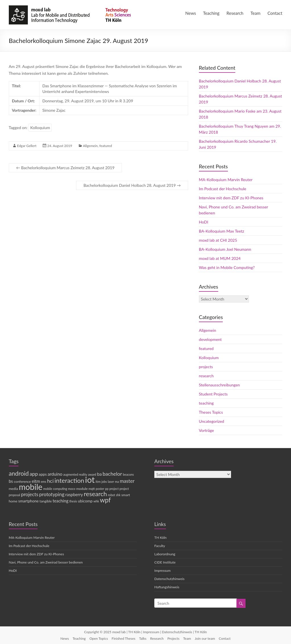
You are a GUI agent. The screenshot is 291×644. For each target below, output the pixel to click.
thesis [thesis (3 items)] (73, 501)
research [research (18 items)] (95, 494)
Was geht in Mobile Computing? (227, 267)
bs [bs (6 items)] (11, 481)
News (191, 13)
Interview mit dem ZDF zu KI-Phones (231, 198)
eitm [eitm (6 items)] (36, 481)
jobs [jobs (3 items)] (104, 482)
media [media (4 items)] (13, 489)
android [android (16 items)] (19, 473)
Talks (143, 638)
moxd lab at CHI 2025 (218, 240)
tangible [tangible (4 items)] (46, 501)
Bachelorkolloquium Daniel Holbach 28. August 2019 (132, 185)
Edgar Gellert (27, 146)
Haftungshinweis (167, 587)
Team (256, 13)
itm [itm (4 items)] (98, 482)
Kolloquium (40, 128)
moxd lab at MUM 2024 (220, 258)
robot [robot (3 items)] (111, 495)
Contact (275, 13)
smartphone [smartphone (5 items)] (28, 501)
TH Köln (160, 538)
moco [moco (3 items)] (72, 489)
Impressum (162, 571)
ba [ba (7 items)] (99, 474)
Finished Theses (124, 638)
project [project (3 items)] (114, 489)
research (206, 376)
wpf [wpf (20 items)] (105, 500)
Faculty (160, 546)
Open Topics (99, 638)
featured (105, 146)
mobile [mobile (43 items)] (31, 487)
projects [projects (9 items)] (30, 494)
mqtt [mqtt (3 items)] (92, 489)
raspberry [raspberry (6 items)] (74, 494)
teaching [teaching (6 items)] (60, 501)
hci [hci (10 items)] (50, 481)
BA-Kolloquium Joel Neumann (225, 249)
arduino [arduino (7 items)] (55, 474)
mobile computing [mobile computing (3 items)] (55, 489)
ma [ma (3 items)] (117, 482)
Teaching (211, 13)
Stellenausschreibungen (219, 385)
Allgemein (90, 146)
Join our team (205, 638)
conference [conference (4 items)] (22, 482)
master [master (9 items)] (127, 481)
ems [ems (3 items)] (44, 482)
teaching (206, 403)
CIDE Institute (165, 562)
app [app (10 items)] (34, 474)
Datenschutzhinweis (169, 579)
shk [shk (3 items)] (118, 495)
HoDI (204, 222)
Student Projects (213, 394)
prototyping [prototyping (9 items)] (52, 494)
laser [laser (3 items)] (111, 482)
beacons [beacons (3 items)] (128, 474)
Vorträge (206, 430)
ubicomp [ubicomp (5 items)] (85, 501)
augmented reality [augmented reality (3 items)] (75, 474)
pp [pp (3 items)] (107, 489)
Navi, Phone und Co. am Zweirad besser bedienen (46, 562)
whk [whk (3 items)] (96, 501)
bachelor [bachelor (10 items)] (112, 474)
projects (206, 367)
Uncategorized (212, 421)
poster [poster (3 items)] (100, 489)
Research (235, 13)
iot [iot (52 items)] (90, 480)
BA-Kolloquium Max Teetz (222, 231)
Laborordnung (165, 554)
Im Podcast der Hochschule (223, 189)
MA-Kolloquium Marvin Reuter (226, 180)
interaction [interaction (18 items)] (69, 480)
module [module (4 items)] (82, 489)
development (210, 339)
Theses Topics (211, 412)
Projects (173, 638)
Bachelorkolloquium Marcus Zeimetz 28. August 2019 (65, 168)
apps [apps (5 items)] (43, 474)
